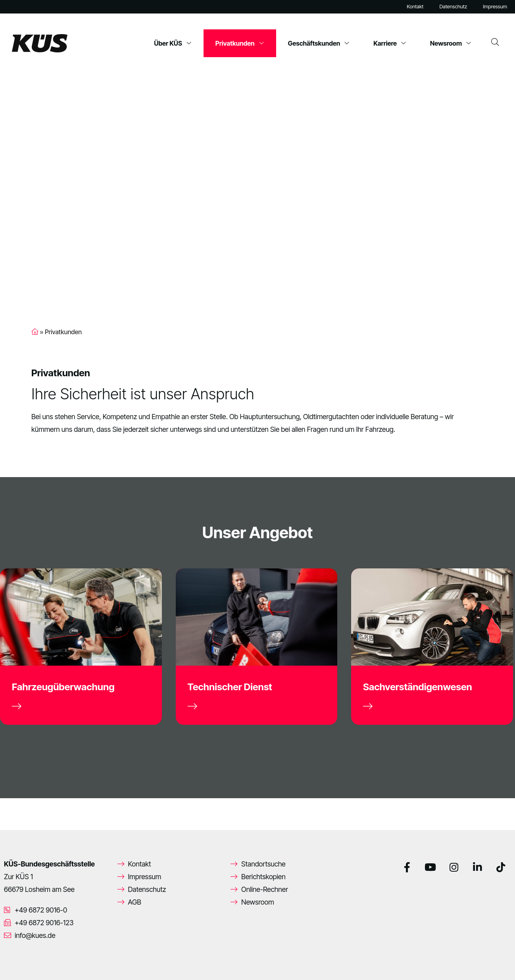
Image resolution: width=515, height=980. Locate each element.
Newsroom (451, 43)
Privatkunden (240, 43)
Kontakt (415, 7)
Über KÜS (173, 43)
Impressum (495, 7)
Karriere (390, 43)
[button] (17, 963)
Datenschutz (453, 7)
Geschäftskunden (319, 43)
